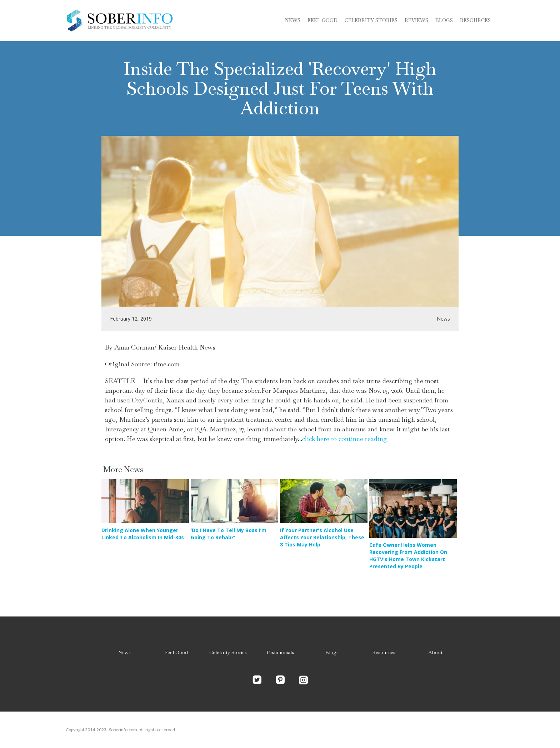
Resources (475, 20)
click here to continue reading (345, 439)
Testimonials (280, 652)
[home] (119, 21)
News (293, 20)
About (435, 652)
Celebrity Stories (228, 652)
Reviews (416, 20)
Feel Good (322, 20)
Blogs (332, 652)
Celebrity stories (371, 20)
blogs (444, 20)
